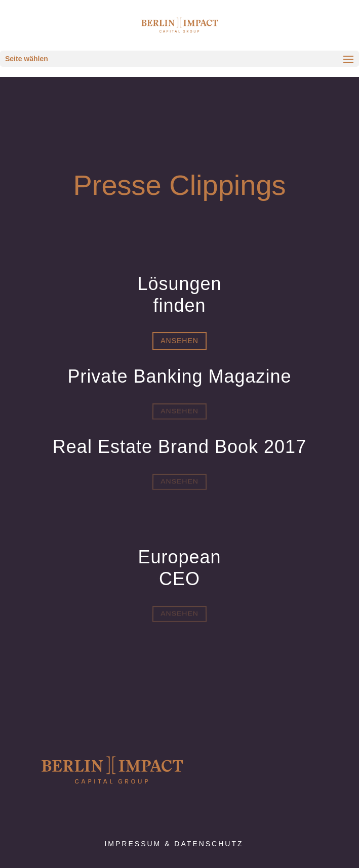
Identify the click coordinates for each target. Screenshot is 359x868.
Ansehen (179, 341)
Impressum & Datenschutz (174, 844)
